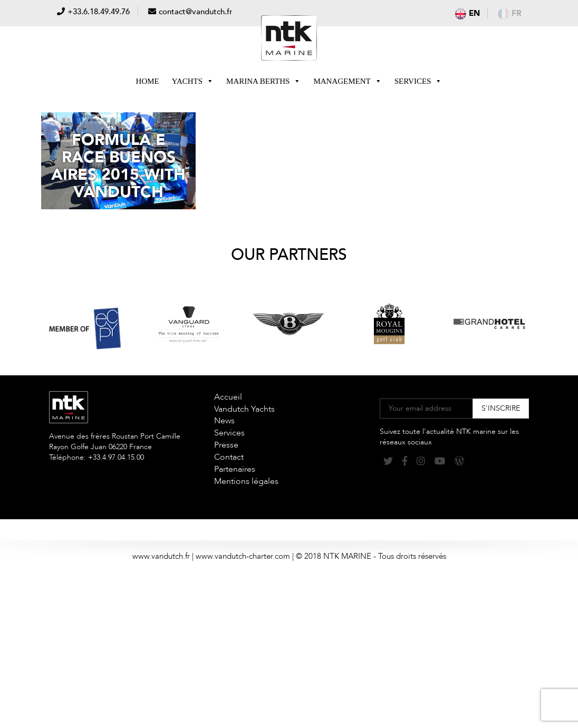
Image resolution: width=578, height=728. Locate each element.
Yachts (193, 81)
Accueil (228, 397)
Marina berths (263, 81)
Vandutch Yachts (244, 409)
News (224, 421)
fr (510, 13)
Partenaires (235, 469)
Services (418, 81)
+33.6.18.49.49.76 (99, 12)
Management (347, 81)
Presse (226, 445)
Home (148, 81)
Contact (229, 457)
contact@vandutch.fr (196, 12)
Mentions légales (246, 481)
